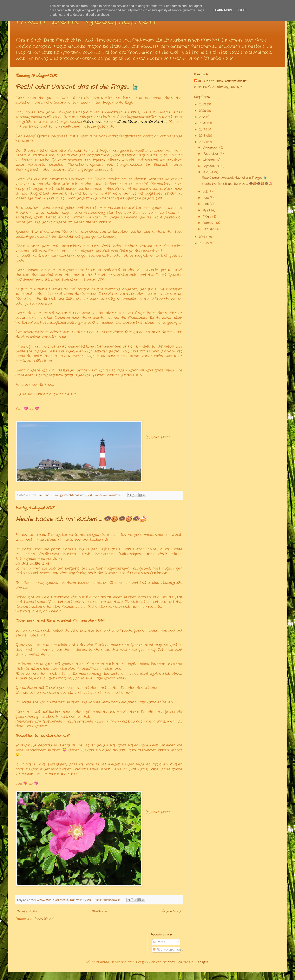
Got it (241, 10)
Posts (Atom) (45, 919)
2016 (203, 237)
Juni (206, 198)
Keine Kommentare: (109, 495)
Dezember (211, 147)
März (207, 217)
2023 (203, 104)
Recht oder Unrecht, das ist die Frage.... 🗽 (77, 87)
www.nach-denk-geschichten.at (222, 81)
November (211, 154)
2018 (203, 136)
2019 (203, 129)
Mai (206, 204)
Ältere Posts (172, 911)
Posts (159, 942)
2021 (203, 117)
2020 (203, 123)
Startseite (100, 911)
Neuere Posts (27, 911)
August (208, 172)
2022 (203, 111)
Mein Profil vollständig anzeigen (219, 87)
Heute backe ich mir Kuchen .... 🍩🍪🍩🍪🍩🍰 (81, 519)
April (207, 210)
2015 (203, 243)
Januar (209, 229)
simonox (169, 962)
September (212, 166)
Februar (209, 223)
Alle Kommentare (168, 950)
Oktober (210, 160)
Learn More (223, 10)
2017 (203, 142)
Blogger (202, 962)
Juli (206, 192)
